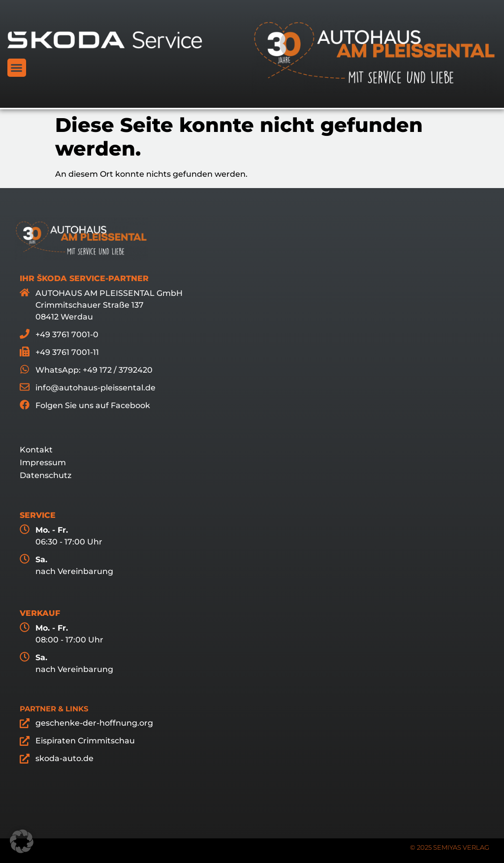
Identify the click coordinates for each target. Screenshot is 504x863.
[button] (17, 68)
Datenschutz (46, 475)
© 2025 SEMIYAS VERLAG (450, 847)
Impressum (43, 463)
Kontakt (36, 450)
